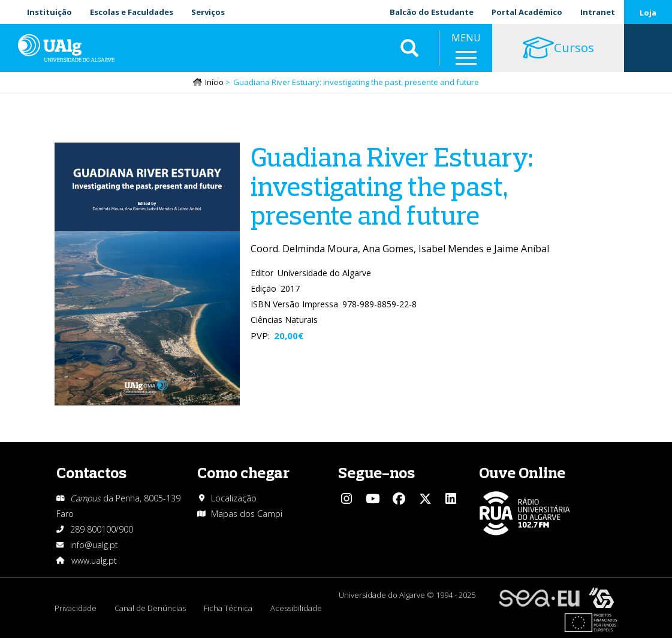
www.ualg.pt (94, 560)
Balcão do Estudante (432, 12)
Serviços (208, 12)
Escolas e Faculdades (132, 12)
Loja (648, 13)
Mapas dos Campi (247, 514)
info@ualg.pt (94, 545)
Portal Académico (527, 12)
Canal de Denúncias (150, 608)
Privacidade (76, 608)
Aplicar (409, 48)
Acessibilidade (296, 608)
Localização (234, 498)
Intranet (598, 12)
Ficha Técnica (228, 608)
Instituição (49, 12)
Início (214, 82)
